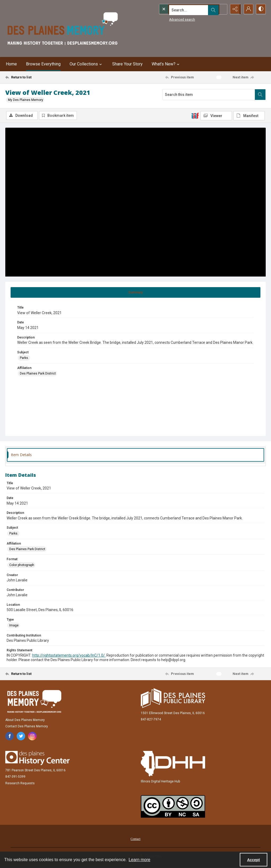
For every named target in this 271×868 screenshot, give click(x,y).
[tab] (135, 293)
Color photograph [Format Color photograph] (22, 565)
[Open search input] (221, 9)
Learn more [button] (139, 860)
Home (11, 64)
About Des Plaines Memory (25, 720)
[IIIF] (195, 115)
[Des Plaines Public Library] (173, 698)
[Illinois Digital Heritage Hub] (173, 764)
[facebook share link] (10, 736)
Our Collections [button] (86, 64)
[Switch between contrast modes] (260, 9)
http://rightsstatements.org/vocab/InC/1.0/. (69, 656)
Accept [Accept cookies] (254, 860)
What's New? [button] (166, 64)
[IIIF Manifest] (249, 116)
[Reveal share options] (234, 9)
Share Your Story (127, 64)
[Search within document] (260, 95)
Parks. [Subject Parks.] (24, 358)
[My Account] (247, 9)
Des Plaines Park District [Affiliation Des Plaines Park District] (38, 374)
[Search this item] (209, 95)
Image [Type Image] (14, 626)
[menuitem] (135, 839)
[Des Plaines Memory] (34, 702)
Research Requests (20, 784)
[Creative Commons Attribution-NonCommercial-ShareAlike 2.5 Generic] (173, 807)
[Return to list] (41, 77)
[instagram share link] (32, 736)
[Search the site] (182, 9)
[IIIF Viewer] (216, 116)
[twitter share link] (21, 736)
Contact (135, 839)
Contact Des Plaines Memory (27, 727)
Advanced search (171, 19)
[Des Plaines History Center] (37, 758)
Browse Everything (43, 64)
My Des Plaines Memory (26, 100)
